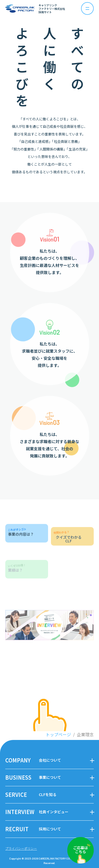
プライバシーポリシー (21, 848)
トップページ (58, 734)
